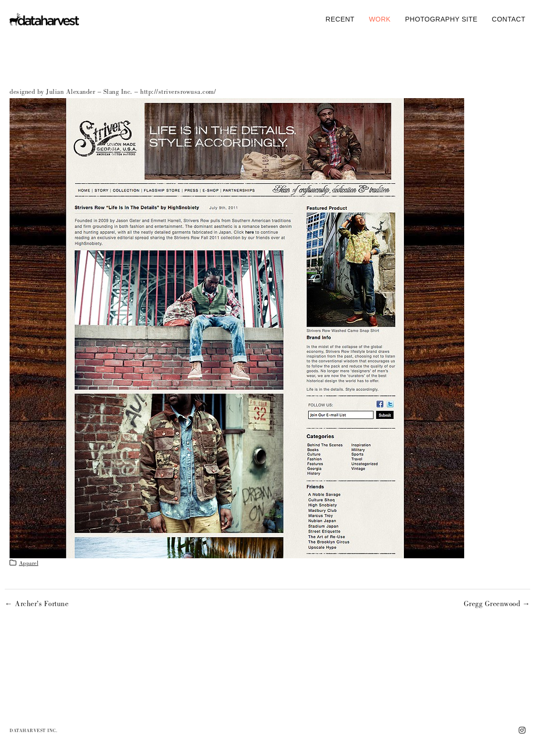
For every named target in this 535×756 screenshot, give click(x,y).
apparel (29, 564)
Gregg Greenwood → (497, 605)
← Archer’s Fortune (37, 605)
